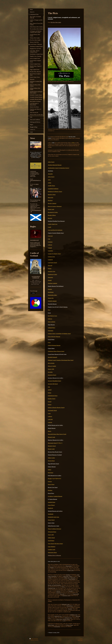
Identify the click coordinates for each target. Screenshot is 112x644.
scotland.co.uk (36, 278)
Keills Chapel (51, 625)
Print (32, 639)
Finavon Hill (76, 594)
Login (81, 639)
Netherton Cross (68, 618)
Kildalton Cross (74, 615)
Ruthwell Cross (58, 616)
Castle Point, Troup (67, 576)
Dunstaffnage (70, 606)
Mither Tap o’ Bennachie (70, 578)
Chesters (52, 567)
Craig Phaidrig (72, 579)
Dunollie (70, 609)
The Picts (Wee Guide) (56, 22)
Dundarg (68, 575)
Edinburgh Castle (66, 604)
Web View (80, 640)
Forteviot (59, 593)
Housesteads (69, 566)
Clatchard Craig (51, 588)
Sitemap (36, 639)
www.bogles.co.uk (34, 240)
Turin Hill (62, 594)
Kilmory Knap (69, 625)
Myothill (71, 591)
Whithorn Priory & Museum (54, 555)
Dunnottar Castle (66, 596)
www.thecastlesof (36, 276)
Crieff (64, 621)
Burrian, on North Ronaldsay (54, 585)
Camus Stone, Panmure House (63, 619)
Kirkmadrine (57, 627)
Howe (63, 587)
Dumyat (58, 591)
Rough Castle (71, 570)
